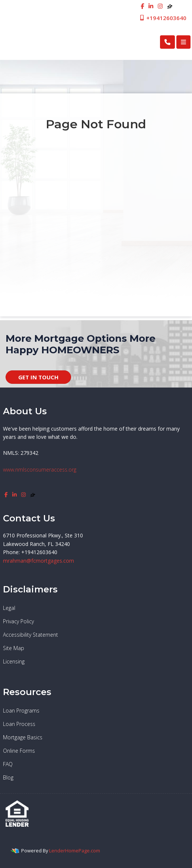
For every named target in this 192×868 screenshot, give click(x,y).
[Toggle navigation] (183, 42)
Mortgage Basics (23, 737)
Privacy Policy (18, 621)
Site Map (14, 648)
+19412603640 (163, 18)
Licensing (14, 661)
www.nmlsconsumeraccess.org (40, 470)
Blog (8, 777)
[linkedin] (151, 6)
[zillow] (170, 6)
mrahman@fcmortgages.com (39, 561)
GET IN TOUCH (38, 377)
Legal (9, 608)
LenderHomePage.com (75, 851)
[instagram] (160, 6)
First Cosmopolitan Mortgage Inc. (61, 42)
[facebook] (142, 6)
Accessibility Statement (31, 635)
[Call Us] (167, 42)
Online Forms (19, 751)
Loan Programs (21, 711)
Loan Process (19, 724)
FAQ (8, 764)
